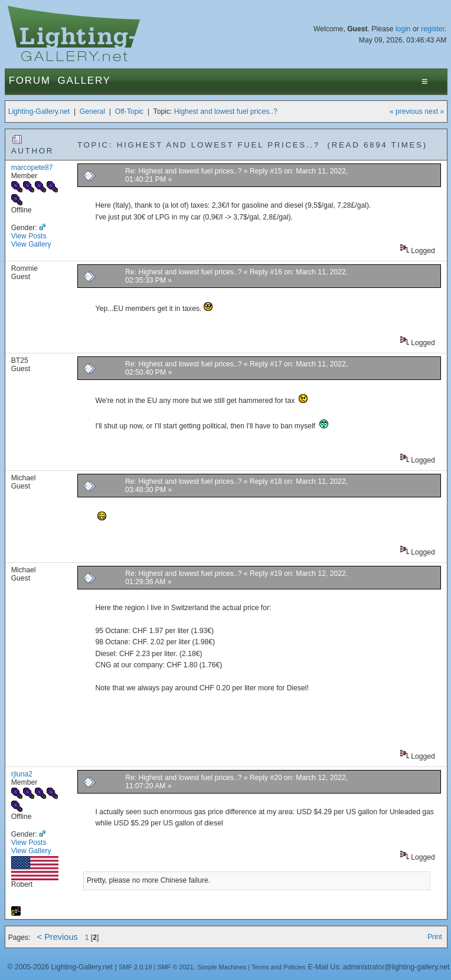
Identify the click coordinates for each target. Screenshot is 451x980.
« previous (406, 112)
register (433, 29)
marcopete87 (32, 168)
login (403, 29)
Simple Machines (222, 967)
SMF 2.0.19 (135, 967)
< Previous (58, 937)
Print (435, 937)
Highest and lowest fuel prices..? (226, 112)
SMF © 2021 (175, 967)
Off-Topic (129, 112)
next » (434, 112)
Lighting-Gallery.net (39, 112)
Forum (30, 81)
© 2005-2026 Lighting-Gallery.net (60, 967)
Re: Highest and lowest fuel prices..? (183, 171)
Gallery (84, 81)
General (92, 112)
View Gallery (31, 244)
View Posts (29, 236)
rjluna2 (22, 774)
